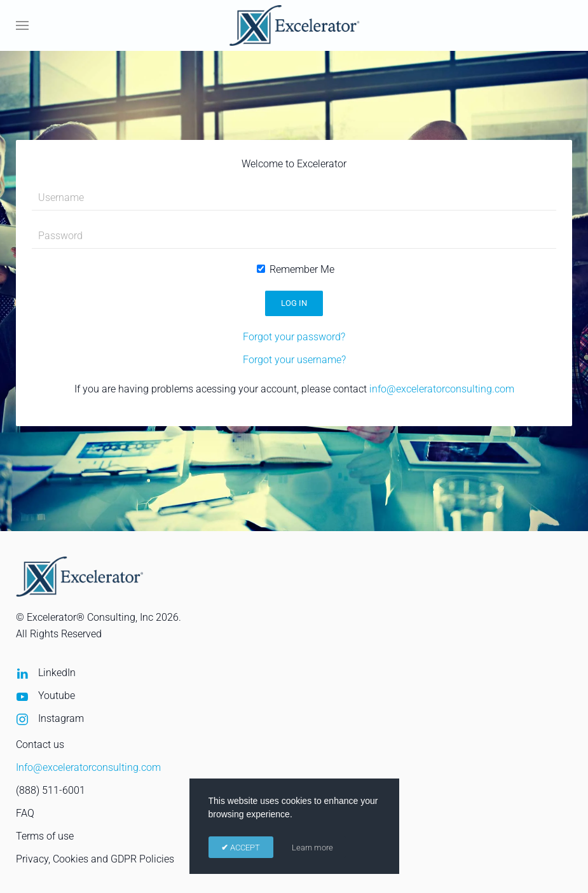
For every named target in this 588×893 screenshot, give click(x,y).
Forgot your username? (294, 360)
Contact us (40, 744)
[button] (22, 25)
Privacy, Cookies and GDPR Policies (95, 859)
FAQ (25, 813)
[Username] (294, 198)
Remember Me (296, 269)
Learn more (312, 848)
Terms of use (45, 836)
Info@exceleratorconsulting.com (88, 767)
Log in (294, 303)
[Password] (294, 236)
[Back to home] (294, 25)
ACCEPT (244, 848)
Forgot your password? (294, 337)
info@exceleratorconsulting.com (442, 389)
